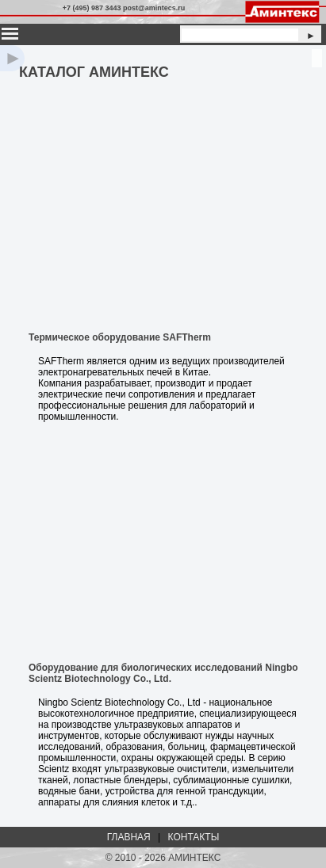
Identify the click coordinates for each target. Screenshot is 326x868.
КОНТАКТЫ (194, 837)
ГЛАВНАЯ (129, 837)
